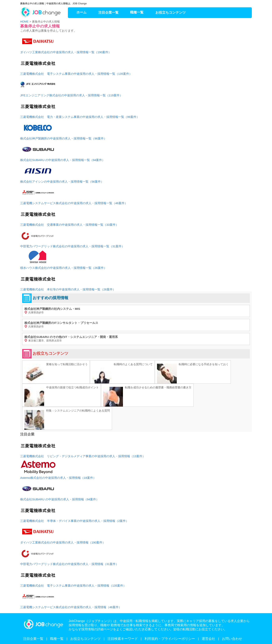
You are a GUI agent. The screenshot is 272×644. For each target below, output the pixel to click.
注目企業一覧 (108, 13)
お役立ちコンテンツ (171, 13)
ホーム (81, 12)
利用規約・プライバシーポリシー (170, 639)
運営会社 (208, 639)
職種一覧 (137, 12)
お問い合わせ (232, 639)
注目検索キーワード (123, 639)
